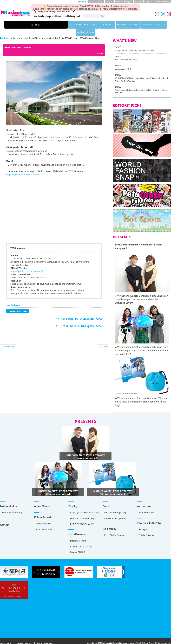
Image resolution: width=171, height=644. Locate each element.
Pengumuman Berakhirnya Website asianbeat (135, 42)
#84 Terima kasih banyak (126, 52)
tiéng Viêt (149, 2)
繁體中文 (119, 2)
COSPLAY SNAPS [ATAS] (82, 516)
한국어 (100, 2)
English (129, 2)
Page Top (103, 339)
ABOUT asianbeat (45, 636)
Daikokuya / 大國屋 (123, 61)
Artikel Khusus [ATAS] (81, 539)
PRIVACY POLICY (24, 636)
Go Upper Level (9, 339)
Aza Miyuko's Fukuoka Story (85, 505)
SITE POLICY (6, 636)
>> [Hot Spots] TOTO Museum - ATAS (79, 311)
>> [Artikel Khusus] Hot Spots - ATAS (79, 318)
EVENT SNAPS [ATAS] (115, 510)
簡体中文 (109, 2)
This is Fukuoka (146, 527)
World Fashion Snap (12, 505)
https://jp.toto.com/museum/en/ (23, 167)
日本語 (92, 2)
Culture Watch (43, 516)
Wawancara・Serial (123, 25)
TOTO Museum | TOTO (17, 303)
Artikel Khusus (148, 25)
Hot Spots (144, 522)
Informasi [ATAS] (79, 533)
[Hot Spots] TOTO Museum (66, 30)
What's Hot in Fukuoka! (46, 25)
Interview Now (146, 505)
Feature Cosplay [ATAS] (82, 510)
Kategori (20, 25)
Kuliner (72, 25)
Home (6, 30)
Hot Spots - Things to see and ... (39, 30)
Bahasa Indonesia (163, 2)
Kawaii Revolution (45, 522)
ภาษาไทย (139, 2)
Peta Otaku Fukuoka (115, 527)
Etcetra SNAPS (77, 544)
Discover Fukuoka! (95, 25)
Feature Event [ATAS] (115, 505)
